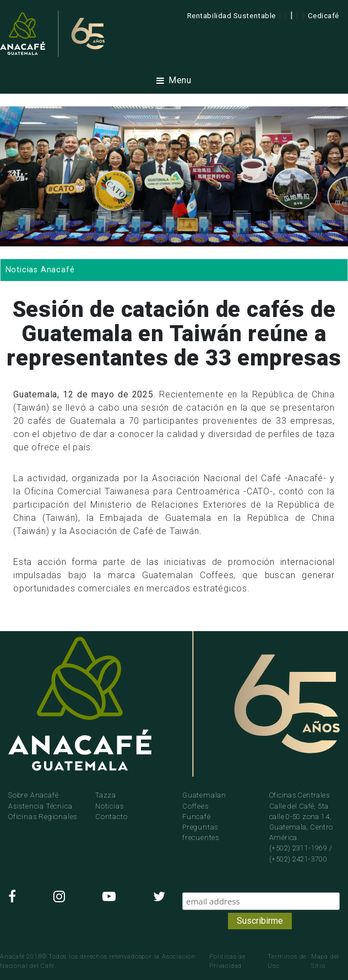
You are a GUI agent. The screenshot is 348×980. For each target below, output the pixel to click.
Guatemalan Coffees (204, 800)
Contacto (111, 817)
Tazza (106, 795)
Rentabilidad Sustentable (232, 15)
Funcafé (197, 817)
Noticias (109, 806)
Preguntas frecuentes (201, 832)
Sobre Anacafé (33, 795)
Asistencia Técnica (40, 806)
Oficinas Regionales (43, 817)
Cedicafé (323, 15)
